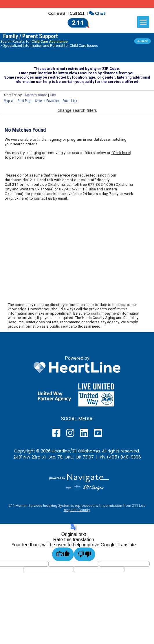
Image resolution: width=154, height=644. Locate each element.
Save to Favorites (47, 101)
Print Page (25, 101)
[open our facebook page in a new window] (57, 437)
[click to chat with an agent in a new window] (97, 14)
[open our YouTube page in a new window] (98, 437)
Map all (9, 101)
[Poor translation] (85, 554)
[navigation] (143, 22)
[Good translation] (63, 554)
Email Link (70, 101)
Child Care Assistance (50, 42)
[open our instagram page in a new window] (70, 437)
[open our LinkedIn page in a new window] (85, 437)
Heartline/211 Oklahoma (76, 451)
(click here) (19, 198)
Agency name (36, 95)
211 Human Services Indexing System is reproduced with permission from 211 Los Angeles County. (77, 508)
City (53, 95)
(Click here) (121, 153)
